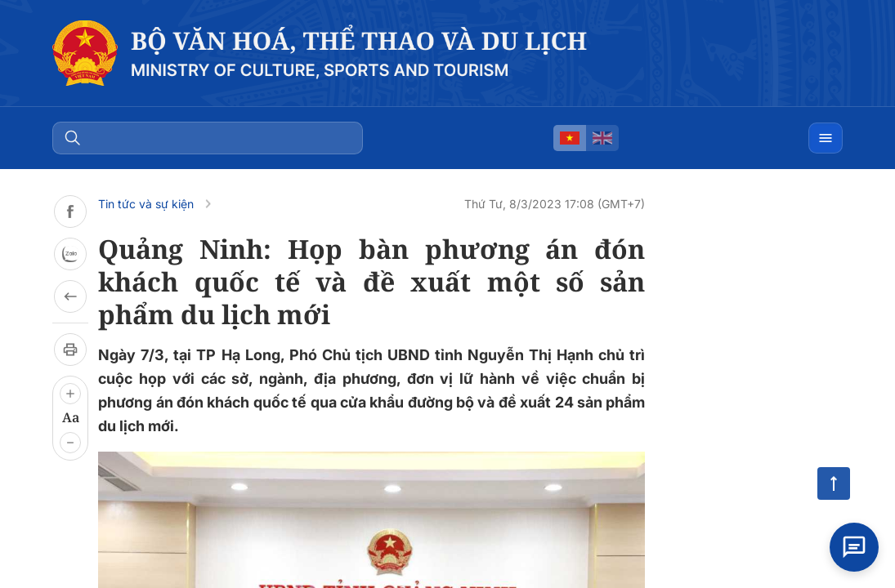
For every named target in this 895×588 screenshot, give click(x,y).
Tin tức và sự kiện (146, 204)
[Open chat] (854, 547)
